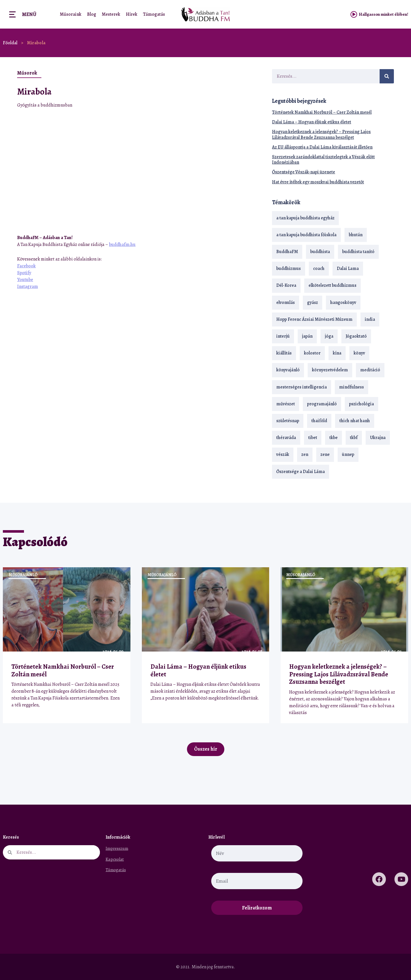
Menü (29, 14)
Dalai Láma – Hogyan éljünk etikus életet (312, 122)
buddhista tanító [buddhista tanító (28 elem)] (358, 252)
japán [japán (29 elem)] (307, 336)
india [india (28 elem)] (370, 319)
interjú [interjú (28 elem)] (283, 336)
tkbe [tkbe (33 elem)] (334, 438)
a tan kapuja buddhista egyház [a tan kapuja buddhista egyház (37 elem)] (305, 218)
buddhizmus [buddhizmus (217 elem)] (289, 268)
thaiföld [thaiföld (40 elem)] (319, 421)
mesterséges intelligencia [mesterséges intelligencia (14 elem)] (302, 387)
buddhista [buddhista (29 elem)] (320, 252)
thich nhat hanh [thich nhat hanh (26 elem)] (355, 421)
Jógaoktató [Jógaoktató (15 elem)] (356, 336)
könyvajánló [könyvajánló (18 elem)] (288, 370)
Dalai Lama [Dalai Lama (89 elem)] (348, 268)
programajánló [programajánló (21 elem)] (322, 404)
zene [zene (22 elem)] (325, 454)
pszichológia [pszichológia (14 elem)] (361, 404)
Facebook (26, 266)
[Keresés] (387, 76)
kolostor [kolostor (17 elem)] (312, 353)
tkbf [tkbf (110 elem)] (354, 438)
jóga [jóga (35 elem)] (329, 336)
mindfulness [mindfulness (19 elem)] (351, 387)
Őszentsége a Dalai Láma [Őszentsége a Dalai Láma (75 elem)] (301, 472)
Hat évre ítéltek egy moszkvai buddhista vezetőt (318, 182)
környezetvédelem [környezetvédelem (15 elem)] (330, 370)
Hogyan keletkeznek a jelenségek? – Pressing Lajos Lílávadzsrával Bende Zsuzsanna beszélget (321, 134)
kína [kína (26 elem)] (337, 353)
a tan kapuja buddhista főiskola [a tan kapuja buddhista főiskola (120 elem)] (306, 235)
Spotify (24, 273)
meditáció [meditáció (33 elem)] (370, 370)
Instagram (28, 286)
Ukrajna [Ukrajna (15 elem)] (378, 438)
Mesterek (111, 14)
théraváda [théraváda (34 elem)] (286, 438)
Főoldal (10, 43)
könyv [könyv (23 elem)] (359, 353)
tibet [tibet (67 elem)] (313, 438)
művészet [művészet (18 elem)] (286, 404)
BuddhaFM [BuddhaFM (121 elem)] (287, 252)
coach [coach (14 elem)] (319, 268)
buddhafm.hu (122, 245)
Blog (92, 14)
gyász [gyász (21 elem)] (313, 302)
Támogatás (154, 14)
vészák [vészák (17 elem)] (283, 454)
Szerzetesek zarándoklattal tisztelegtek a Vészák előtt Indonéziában (323, 160)
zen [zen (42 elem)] (305, 454)
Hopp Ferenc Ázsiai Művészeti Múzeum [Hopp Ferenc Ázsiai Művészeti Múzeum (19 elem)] (314, 319)
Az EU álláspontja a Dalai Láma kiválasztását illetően (322, 147)
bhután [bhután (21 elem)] (356, 235)
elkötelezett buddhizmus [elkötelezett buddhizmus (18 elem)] (333, 285)
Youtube (25, 280)
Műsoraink (71, 14)
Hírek (132, 14)
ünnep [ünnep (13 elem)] (348, 454)
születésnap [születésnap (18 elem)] (288, 421)
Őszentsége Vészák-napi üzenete (304, 172)
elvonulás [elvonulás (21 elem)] (286, 302)
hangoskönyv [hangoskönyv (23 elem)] (343, 302)
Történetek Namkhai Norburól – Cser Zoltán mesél (322, 112)
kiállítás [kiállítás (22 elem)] (284, 353)
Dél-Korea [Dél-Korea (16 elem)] (286, 285)
